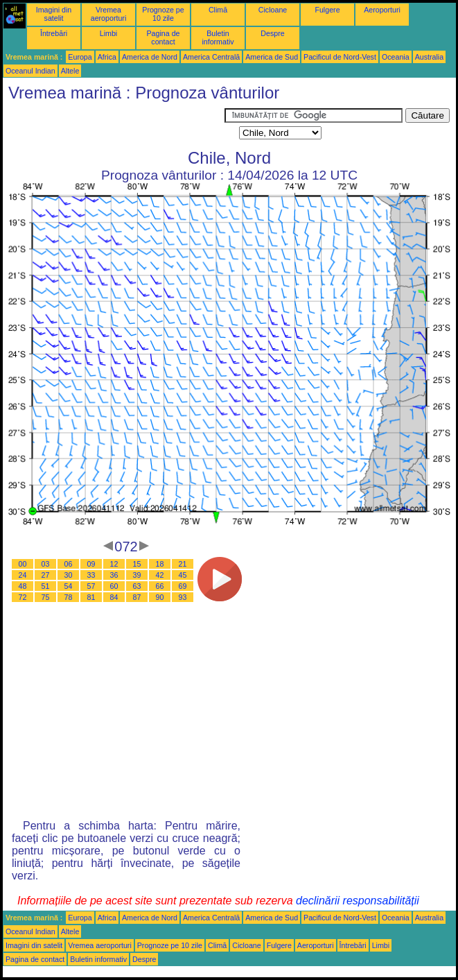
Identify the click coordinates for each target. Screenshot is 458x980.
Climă (218, 10)
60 (114, 586)
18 (160, 564)
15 (137, 564)
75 (46, 597)
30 (69, 575)
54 (69, 586)
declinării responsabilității (358, 901)
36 (114, 575)
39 (137, 575)
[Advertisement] (114, 126)
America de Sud (272, 57)
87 (137, 597)
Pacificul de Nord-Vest (340, 57)
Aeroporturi (382, 10)
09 (91, 564)
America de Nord (150, 57)
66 (160, 586)
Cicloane (273, 10)
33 (91, 575)
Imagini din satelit (54, 14)
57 (91, 586)
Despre (272, 33)
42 (160, 575)
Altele (70, 71)
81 (91, 597)
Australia (429, 57)
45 (183, 575)
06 (69, 564)
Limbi (108, 33)
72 (23, 597)
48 (23, 586)
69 (183, 586)
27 (46, 575)
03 (46, 564)
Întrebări (54, 33)
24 (23, 575)
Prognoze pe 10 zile (163, 14)
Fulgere (327, 10)
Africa (107, 57)
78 (69, 597)
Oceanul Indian (30, 71)
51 (46, 586)
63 (137, 586)
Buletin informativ (218, 37)
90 (160, 597)
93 (183, 597)
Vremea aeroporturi (109, 14)
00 (23, 564)
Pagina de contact (164, 37)
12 (114, 564)
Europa (80, 57)
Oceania (396, 57)
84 (114, 597)
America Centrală (211, 57)
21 (183, 564)
